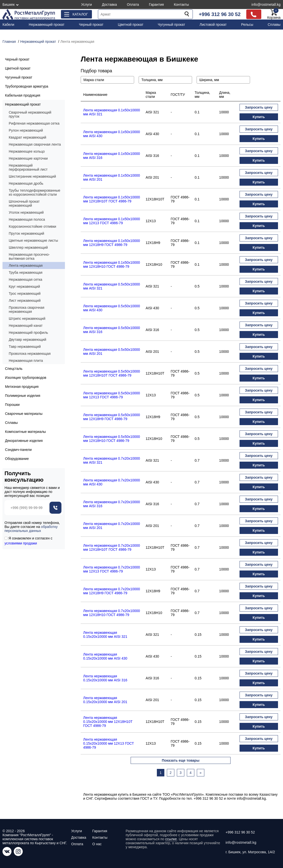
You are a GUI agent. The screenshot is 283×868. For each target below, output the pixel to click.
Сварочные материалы (24, 414)
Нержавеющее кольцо (27, 151)
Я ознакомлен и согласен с (28, 541)
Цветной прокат (131, 25)
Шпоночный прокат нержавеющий (24, 203)
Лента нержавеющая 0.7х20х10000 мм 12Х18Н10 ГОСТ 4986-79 (112, 613)
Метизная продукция (22, 387)
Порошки (12, 405)
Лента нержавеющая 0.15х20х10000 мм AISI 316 (105, 678)
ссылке (171, 839)
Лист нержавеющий (25, 301)
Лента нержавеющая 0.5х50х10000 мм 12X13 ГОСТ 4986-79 (112, 395)
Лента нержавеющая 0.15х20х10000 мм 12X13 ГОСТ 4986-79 (109, 743)
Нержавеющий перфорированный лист (28, 167)
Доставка (109, 5)
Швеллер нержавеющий (28, 247)
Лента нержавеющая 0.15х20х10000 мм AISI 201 (105, 700)
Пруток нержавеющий (26, 233)
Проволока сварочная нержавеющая (26, 310)
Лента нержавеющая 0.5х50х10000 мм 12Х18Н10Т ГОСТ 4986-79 (112, 373)
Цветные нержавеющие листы (33, 240)
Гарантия (156, 5)
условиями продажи (21, 543)
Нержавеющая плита (26, 361)
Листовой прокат (213, 25)
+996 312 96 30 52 (220, 14)
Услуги (87, 5)
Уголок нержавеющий (26, 212)
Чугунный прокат (171, 25)
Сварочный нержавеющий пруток (30, 114)
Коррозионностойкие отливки (32, 226)
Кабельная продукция (23, 95)
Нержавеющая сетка (25, 279)
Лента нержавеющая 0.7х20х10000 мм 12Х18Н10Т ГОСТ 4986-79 (112, 547)
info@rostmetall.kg (266, 5)
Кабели (8, 25)
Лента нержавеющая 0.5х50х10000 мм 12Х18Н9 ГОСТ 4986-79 (112, 417)
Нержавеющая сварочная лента (35, 144)
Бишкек (8, 5)
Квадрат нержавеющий (27, 137)
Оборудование (17, 459)
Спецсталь (14, 369)
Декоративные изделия (24, 441)
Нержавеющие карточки (28, 158)
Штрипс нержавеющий (27, 319)
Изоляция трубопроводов (26, 378)
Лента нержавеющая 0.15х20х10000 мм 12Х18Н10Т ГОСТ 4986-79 (108, 722)
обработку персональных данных (31, 529)
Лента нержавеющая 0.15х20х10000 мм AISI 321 (105, 635)
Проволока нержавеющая (30, 354)
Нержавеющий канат (26, 326)
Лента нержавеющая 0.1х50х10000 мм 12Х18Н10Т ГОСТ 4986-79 (112, 199)
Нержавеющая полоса (27, 219)
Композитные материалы (25, 432)
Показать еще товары (181, 760)
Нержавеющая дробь (26, 183)
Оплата (133, 5)
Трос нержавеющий (25, 294)
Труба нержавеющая (26, 272)
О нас (97, 844)
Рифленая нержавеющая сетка (34, 123)
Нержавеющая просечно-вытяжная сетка (29, 256)
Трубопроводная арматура (27, 86)
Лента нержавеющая (26, 265)
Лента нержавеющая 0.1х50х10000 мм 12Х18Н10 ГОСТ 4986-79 (112, 264)
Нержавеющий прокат (47, 25)
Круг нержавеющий (24, 286)
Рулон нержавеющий (26, 130)
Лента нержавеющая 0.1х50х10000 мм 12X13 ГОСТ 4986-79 (112, 221)
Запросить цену (259, 107)
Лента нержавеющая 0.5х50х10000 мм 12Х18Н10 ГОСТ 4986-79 (112, 439)
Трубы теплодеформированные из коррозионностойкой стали (34, 192)
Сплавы (274, 25)
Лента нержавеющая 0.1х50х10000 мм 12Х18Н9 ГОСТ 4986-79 (112, 243)
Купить (259, 117)
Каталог (80, 14)
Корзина (274, 14)
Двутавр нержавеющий (27, 340)
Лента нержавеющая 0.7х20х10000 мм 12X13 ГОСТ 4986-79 (112, 569)
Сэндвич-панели (18, 450)
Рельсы (247, 25)
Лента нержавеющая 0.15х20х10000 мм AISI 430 (105, 656)
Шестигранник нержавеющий (32, 176)
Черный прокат (91, 25)
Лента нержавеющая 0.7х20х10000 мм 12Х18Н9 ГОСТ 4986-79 (112, 591)
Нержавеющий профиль (28, 333)
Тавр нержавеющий (25, 347)
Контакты (181, 5)
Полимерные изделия (23, 396)
